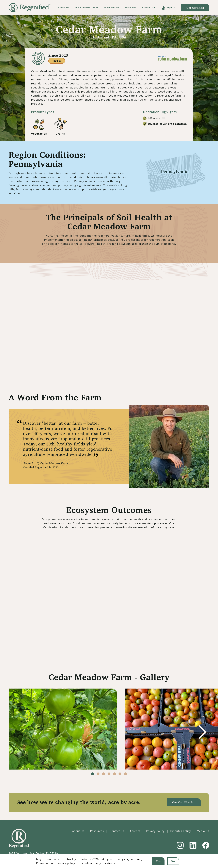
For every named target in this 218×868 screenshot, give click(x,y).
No (173, 861)
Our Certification (85, 7)
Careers (135, 831)
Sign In (171, 7)
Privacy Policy (155, 831)
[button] (202, 732)
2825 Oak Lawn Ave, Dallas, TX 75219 (33, 853)
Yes (158, 861)
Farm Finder (111, 7)
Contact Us (149, 7)
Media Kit (203, 831)
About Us (64, 7)
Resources (131, 7)
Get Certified (198, 8)
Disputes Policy (181, 831)
